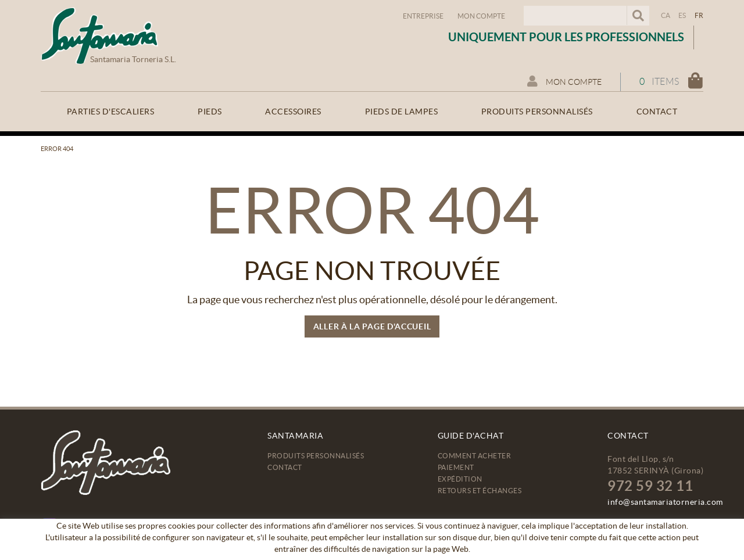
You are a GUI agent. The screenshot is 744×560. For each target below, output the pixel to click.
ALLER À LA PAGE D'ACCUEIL (372, 326)
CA (666, 15)
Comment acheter (475, 456)
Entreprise (423, 16)
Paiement (456, 467)
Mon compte (481, 16)
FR (699, 15)
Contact (285, 467)
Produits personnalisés (316, 456)
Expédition (460, 479)
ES (682, 15)
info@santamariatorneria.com (665, 502)
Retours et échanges (480, 491)
